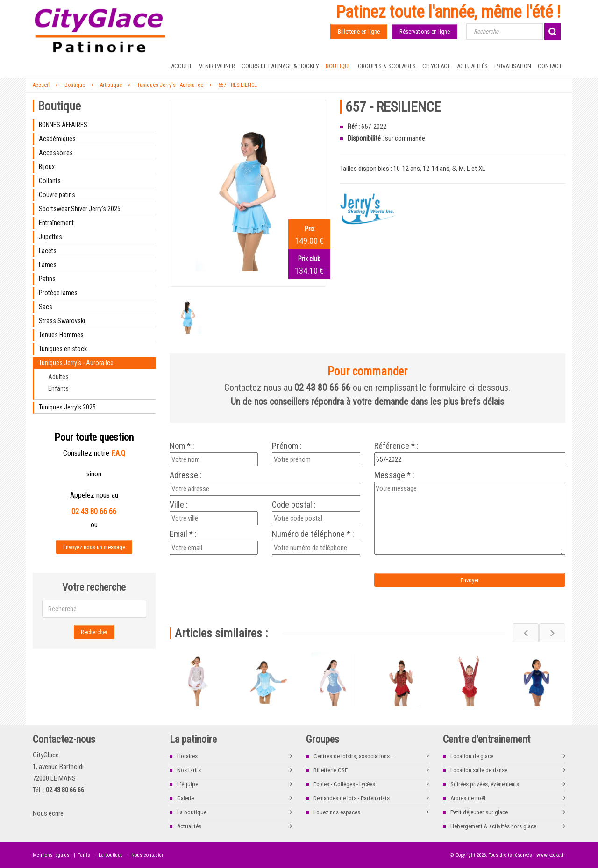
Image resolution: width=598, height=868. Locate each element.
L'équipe (188, 784)
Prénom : (287, 446)
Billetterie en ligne (359, 32)
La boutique (192, 812)
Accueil (182, 66)
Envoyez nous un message (94, 547)
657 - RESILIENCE (238, 85)
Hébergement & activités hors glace (493, 826)
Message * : (394, 475)
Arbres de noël (468, 798)
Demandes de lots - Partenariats (352, 798)
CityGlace (436, 66)
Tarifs (84, 855)
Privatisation (513, 66)
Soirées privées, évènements (485, 784)
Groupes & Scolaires (387, 66)
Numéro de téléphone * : (313, 534)
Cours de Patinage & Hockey (280, 66)
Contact (550, 66)
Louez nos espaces (337, 812)
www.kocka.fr (551, 855)
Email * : (183, 534)
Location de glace (472, 756)
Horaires (187, 756)
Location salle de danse (479, 770)
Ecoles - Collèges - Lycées (344, 784)
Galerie (185, 798)
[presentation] (248, 576)
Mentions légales (51, 855)
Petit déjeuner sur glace (479, 812)
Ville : (179, 505)
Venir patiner (217, 66)
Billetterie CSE (331, 770)
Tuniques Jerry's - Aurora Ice (170, 85)
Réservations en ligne (425, 32)
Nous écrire (48, 813)
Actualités (472, 66)
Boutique (338, 66)
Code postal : (294, 505)
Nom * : (182, 446)
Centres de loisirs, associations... (354, 756)
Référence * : (396, 446)
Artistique (111, 85)
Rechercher (94, 632)
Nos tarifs (189, 770)
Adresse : (186, 475)
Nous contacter (147, 855)
